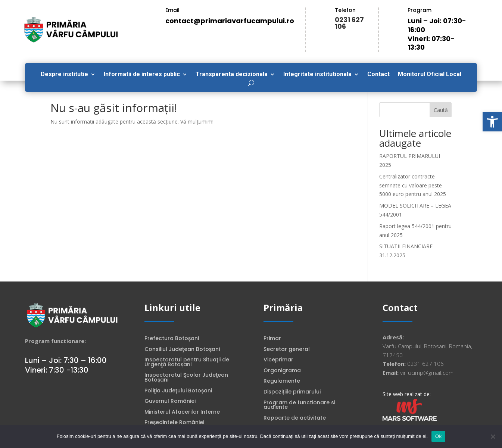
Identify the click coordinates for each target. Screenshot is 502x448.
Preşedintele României (174, 423)
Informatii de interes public (142, 75)
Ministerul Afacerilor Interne (182, 413)
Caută (441, 110)
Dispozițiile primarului (292, 392)
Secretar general (287, 350)
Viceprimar (278, 360)
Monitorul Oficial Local (430, 75)
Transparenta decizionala (232, 75)
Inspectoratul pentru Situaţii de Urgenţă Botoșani (187, 363)
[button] (492, 122)
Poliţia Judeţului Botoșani (178, 391)
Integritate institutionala (317, 75)
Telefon (345, 10)
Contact (378, 75)
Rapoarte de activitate (295, 419)
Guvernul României (170, 402)
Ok (438, 436)
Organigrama (282, 371)
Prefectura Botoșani (172, 339)
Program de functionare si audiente (299, 406)
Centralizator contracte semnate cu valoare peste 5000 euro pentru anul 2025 (413, 185)
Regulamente (282, 382)
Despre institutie (64, 75)
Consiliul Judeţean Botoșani (182, 350)
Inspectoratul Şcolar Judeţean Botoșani (186, 378)
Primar (272, 339)
